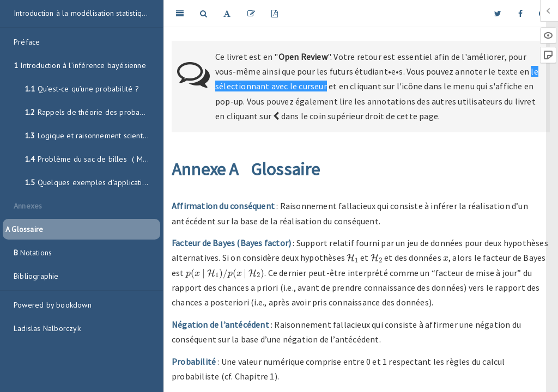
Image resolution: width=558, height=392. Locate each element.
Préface (27, 42)
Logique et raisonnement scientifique (92, 136)
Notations (33, 253)
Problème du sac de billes (92, 159)
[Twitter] (498, 14)
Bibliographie (36, 276)
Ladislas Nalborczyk (47, 328)
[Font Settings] (227, 14)
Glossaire (24, 229)
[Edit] (251, 14)
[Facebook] (520, 14)
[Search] (204, 14)
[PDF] (275, 14)
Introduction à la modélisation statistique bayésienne (87, 13)
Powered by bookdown (53, 305)
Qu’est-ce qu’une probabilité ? (82, 89)
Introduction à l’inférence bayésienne (80, 65)
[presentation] (353, 258)
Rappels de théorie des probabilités (92, 112)
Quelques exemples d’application (87, 182)
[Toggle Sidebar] (180, 14)
